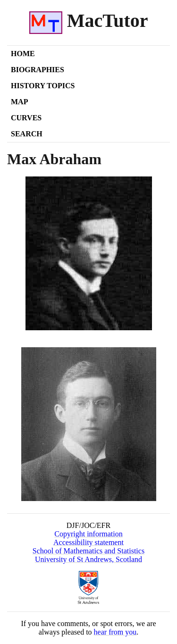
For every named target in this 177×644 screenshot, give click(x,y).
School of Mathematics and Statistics (88, 551)
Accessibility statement (88, 542)
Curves (26, 118)
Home (23, 54)
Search (27, 134)
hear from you (115, 632)
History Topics (43, 86)
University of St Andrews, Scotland (88, 559)
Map (19, 102)
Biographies (38, 70)
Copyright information (88, 534)
